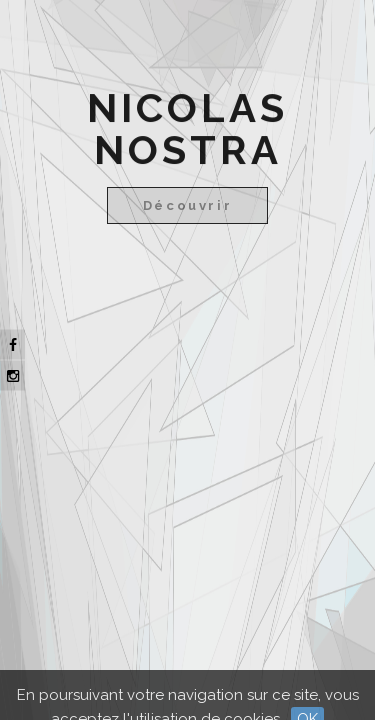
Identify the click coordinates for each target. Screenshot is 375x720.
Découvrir (187, 205)
